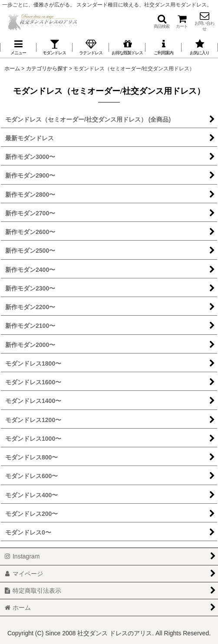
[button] (162, 21)
